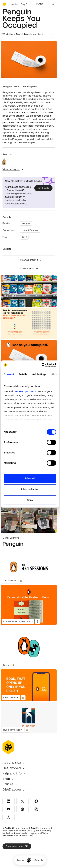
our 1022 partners (25, 391)
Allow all (30, 478)
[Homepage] (29, 860)
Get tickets (43, 188)
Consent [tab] (9, 374)
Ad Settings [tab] (39, 374)
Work (5, 34)
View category (13, 169)
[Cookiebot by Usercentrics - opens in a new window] (42, 365)
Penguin (26, 223)
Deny (30, 500)
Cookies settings (17, 846)
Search (39, 860)
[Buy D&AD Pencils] (19, 4)
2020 (24, 237)
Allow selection (30, 489)
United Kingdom (30, 230)
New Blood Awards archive (26, 34)
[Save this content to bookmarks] (52, 34)
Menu (20, 860)
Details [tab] (23, 374)
